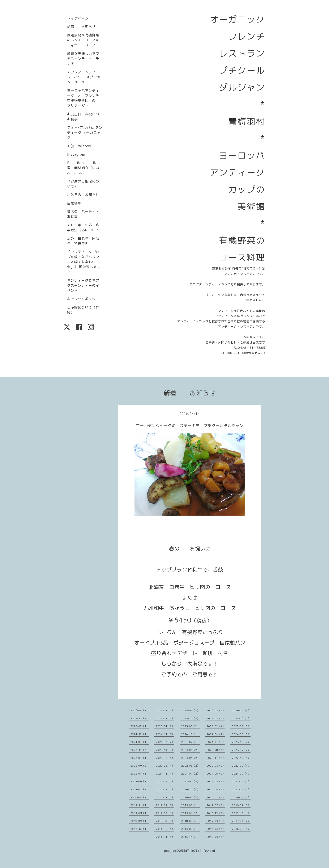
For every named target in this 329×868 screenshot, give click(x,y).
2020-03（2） (191, 797)
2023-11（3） (140, 750)
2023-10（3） (165, 750)
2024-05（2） (241, 734)
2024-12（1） (140, 734)
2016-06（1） (216, 829)
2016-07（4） (191, 829)
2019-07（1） (216, 805)
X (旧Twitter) (79, 146)
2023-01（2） (191, 758)
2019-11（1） (140, 805)
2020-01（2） (216, 797)
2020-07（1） (241, 789)
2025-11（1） (165, 718)
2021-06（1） (140, 781)
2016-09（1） (165, 829)
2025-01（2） (241, 726)
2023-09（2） (191, 750)
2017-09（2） (216, 821)
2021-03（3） (216, 781)
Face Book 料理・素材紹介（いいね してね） (83, 168)
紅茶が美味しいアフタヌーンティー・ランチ (83, 59)
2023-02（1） (165, 758)
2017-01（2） (241, 821)
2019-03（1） (140, 813)
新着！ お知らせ (81, 27)
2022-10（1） (241, 758)
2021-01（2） (140, 789)
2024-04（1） (140, 742)
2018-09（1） (140, 821)
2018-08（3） (165, 821)
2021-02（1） (241, 781)
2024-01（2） (216, 742)
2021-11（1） (165, 774)
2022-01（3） (140, 774)
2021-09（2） (191, 774)
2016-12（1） (140, 829)
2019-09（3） (165, 805)
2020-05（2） (140, 797)
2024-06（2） (216, 734)
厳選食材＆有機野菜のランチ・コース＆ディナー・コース (83, 40)
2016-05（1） (241, 829)
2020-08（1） (216, 789)
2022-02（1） (241, 766)
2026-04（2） (165, 710)
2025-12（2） (140, 718)
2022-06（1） (165, 766)
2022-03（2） (216, 766)
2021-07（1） (241, 774)
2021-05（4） (165, 781)
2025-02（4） (216, 726)
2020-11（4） (191, 789)
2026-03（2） (191, 710)
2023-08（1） (216, 750)
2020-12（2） (165, 789)
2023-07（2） (241, 750)
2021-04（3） (191, 781)
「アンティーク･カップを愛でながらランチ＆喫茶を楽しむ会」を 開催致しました (84, 262)
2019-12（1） (241, 797)
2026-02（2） (216, 710)
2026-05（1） (140, 710)
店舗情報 (74, 203)
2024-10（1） (191, 734)
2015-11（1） (191, 837)
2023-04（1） (140, 758)
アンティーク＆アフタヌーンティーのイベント (83, 285)
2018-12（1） (216, 813)
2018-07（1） (191, 821)
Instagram (76, 154)
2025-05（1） (140, 726)
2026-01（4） (241, 710)
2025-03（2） (191, 726)
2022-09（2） (140, 766)
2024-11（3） (165, 734)
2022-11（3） (216, 758)
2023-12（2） (241, 742)
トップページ (78, 18)
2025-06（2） (241, 718)
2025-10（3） (191, 718)
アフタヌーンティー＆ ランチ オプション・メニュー (84, 77)
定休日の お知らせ (83, 195)
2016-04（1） (165, 837)
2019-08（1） (191, 805)
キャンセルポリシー (83, 299)
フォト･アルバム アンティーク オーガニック (85, 133)
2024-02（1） (191, 742)
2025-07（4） (216, 718)
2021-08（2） (216, 774)
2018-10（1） (241, 813)
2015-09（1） (216, 837)
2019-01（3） (191, 813)
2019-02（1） (165, 813)
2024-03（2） (165, 742)
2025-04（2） (165, 726)
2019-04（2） (241, 805)
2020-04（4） (165, 797)
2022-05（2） (191, 766)
